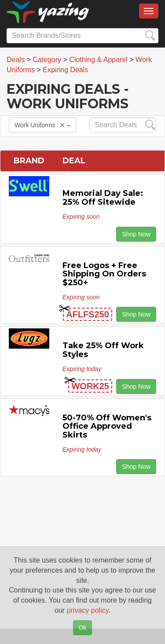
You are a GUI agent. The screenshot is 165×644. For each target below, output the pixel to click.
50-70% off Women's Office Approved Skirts (107, 427)
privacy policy (88, 610)
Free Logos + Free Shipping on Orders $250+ (104, 274)
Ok (83, 628)
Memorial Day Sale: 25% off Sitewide (103, 198)
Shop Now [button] (136, 234)
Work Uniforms (42, 125)
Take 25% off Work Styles (103, 350)
